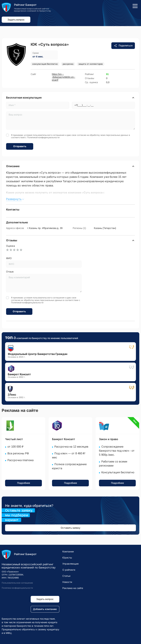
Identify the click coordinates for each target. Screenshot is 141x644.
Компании (68, 552)
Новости (67, 582)
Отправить (20, 146)
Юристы (67, 558)
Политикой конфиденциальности (43, 138)
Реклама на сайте (73, 588)
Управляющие (70, 564)
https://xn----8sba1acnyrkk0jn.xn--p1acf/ (64, 77)
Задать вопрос (16, 20)
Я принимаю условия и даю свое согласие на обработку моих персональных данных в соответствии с (70, 136)
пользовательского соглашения (49, 135)
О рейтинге (69, 570)
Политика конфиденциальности (17, 588)
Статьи (66, 576)
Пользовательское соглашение (17, 583)
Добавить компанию (45, 609)
